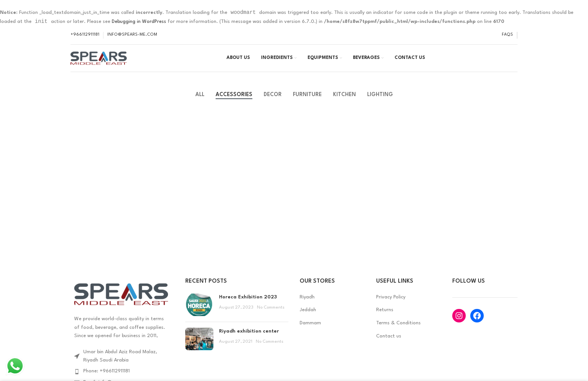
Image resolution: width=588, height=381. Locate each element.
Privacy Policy (391, 304)
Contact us (389, 343)
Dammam (310, 330)
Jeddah (308, 317)
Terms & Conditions (398, 330)
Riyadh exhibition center (249, 338)
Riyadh (307, 304)
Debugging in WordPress (139, 22)
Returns (385, 317)
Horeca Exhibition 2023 (248, 304)
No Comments (271, 315)
